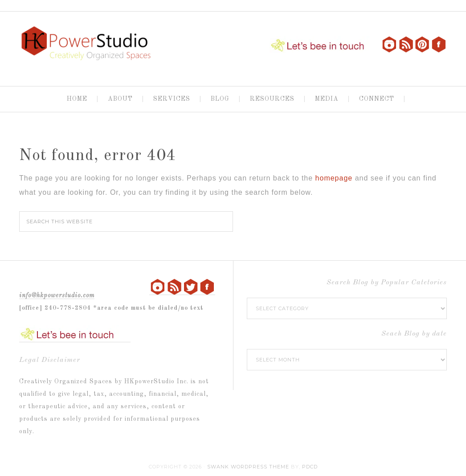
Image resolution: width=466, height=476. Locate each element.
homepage (334, 178)
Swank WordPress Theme (248, 467)
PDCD (310, 467)
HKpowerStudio (86, 45)
